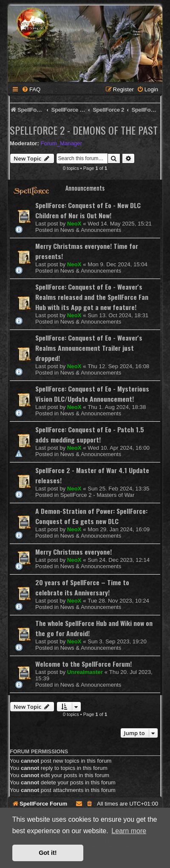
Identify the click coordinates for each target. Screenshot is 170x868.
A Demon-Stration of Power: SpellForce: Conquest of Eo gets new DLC (91, 516)
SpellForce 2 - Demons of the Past (84, 130)
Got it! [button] (48, 853)
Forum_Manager (61, 143)
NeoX (74, 224)
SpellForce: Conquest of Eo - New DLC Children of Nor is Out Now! (88, 210)
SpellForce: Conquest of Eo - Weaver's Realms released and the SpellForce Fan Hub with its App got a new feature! (92, 297)
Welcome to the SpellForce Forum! (84, 664)
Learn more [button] (129, 831)
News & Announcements (91, 230)
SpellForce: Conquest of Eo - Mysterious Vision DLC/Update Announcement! (92, 394)
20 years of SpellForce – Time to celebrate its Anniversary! (82, 587)
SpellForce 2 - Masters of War (98, 495)
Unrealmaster (85, 672)
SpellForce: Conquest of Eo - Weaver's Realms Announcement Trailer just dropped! (89, 348)
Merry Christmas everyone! (74, 552)
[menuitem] (31, 89)
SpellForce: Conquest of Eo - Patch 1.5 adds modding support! (90, 434)
